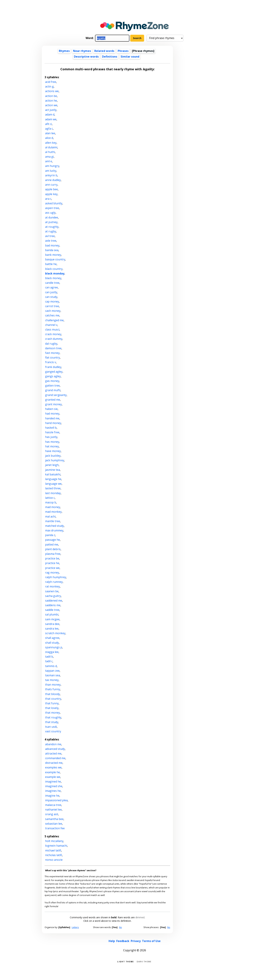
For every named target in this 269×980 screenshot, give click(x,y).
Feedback (123, 941)
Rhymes (64, 51)
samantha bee (54, 819)
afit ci (48, 124)
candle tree (52, 283)
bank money (53, 255)
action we (51, 105)
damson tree (53, 348)
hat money (52, 446)
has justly (51, 437)
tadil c (49, 661)
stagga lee (52, 652)
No (121, 927)
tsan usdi (51, 727)
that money (52, 713)
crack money (53, 334)
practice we (52, 568)
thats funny (53, 689)
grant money (53, 404)
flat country (52, 357)
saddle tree (52, 610)
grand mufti (53, 390)
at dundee (52, 217)
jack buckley (53, 456)
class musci (52, 329)
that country (53, 699)
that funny (52, 703)
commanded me (55, 758)
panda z (50, 535)
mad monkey (53, 512)
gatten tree (52, 386)
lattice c (50, 498)
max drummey (54, 530)
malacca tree (53, 805)
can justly (51, 292)
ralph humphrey (56, 577)
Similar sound (130, 57)
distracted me (54, 763)
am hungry (52, 166)
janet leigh (52, 465)
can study (51, 297)
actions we (52, 91)
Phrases (123, 51)
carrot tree (52, 306)
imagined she (54, 786)
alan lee (50, 133)
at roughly (52, 227)
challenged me (54, 320)
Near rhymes (82, 51)
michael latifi (53, 850)
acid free (51, 82)
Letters (75, 927)
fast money (52, 353)
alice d (49, 138)
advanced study (55, 749)
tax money (52, 680)
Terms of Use (151, 941)
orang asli (52, 814)
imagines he (53, 791)
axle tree (51, 241)
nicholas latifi (54, 855)
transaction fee (55, 828)
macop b (51, 502)
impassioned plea (56, 800)
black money (53, 278)
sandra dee (52, 624)
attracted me (53, 753)
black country (54, 269)
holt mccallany (54, 841)
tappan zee (52, 671)
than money (53, 685)
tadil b (49, 657)
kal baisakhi (53, 474)
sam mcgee (52, 619)
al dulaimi (51, 147)
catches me (52, 315)
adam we (51, 119)
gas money (52, 381)
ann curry (51, 185)
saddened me (54, 601)
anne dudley (53, 180)
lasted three (53, 488)
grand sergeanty (56, 395)
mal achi (50, 516)
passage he (52, 540)
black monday (55, 273)
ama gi (49, 157)
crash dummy (54, 339)
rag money (52, 572)
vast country (53, 731)
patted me (52, 544)
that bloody (52, 694)
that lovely (52, 708)
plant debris (53, 549)
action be (51, 96)
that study (52, 722)
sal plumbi (52, 614)
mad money (53, 507)
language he (53, 479)
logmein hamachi (56, 846)
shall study (52, 643)
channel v (51, 325)
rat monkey (52, 586)
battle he (51, 264)
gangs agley (53, 376)
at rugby (51, 231)
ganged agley (54, 372)
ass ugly (50, 213)
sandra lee (52, 629)
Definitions (110, 57)
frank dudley (53, 367)
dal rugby (51, 344)
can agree (51, 287)
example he (52, 772)
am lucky (51, 171)
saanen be (52, 591)
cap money (52, 301)
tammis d (51, 666)
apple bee (51, 189)
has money (52, 442)
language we (53, 484)
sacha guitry (53, 596)
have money (53, 451)
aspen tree (52, 208)
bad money (52, 245)
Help (112, 941)
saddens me (53, 605)
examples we (53, 767)
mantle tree (53, 521)
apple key (51, 194)
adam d (50, 114)
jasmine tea (52, 470)
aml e (49, 161)
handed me (52, 418)
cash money (53, 311)
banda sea (52, 250)
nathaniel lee (53, 810)
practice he (52, 563)
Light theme (126, 961)
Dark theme (144, 961)
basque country (55, 259)
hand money (53, 423)
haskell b (51, 428)
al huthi (50, 152)
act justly (51, 110)
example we (53, 777)
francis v (51, 362)
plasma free (53, 554)
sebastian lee (54, 824)
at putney (51, 222)
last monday (53, 493)
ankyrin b (51, 175)
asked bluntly (54, 203)
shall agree (52, 638)
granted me (53, 400)
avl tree (50, 236)
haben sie (51, 409)
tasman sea (52, 675)
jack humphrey (55, 460)
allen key (51, 143)
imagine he (52, 796)
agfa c (49, 129)
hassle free (52, 432)
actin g (49, 86)
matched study (54, 526)
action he (51, 101)
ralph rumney (54, 582)
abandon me (53, 744)
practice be (52, 558)
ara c (48, 199)
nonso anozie (54, 860)
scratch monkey (55, 633)
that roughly (53, 717)
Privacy (136, 941)
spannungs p (54, 647)
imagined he (53, 781)
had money (52, 414)
